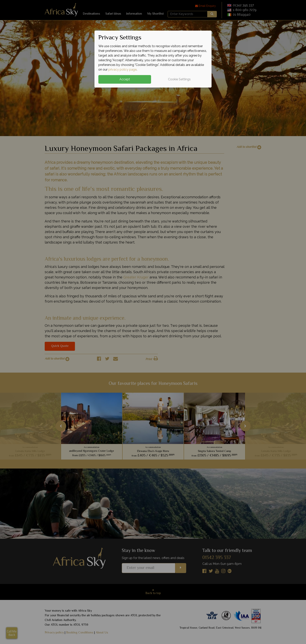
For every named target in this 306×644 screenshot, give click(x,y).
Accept (125, 79)
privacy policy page (122, 70)
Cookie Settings (179, 79)
